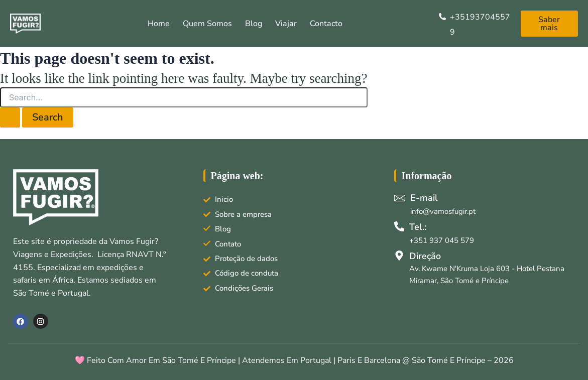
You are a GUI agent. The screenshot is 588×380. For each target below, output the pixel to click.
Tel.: (418, 227)
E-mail (424, 198)
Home (159, 24)
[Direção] (399, 256)
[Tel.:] (399, 226)
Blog (254, 24)
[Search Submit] (10, 117)
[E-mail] (400, 198)
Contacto (326, 24)
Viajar (286, 24)
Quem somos (207, 24)
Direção (425, 256)
